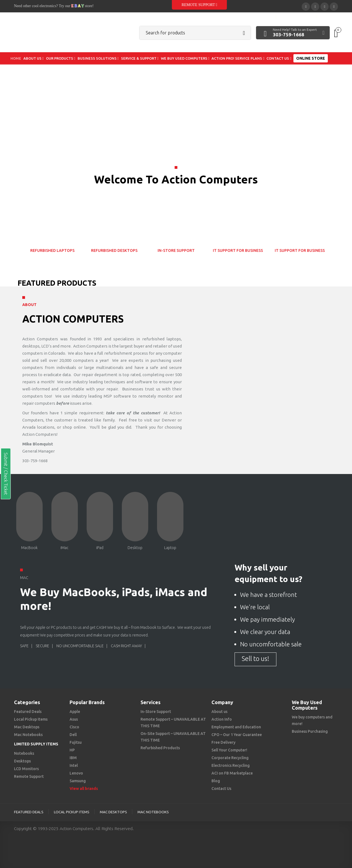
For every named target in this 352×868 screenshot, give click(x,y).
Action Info (222, 719)
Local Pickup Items (31, 719)
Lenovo (76, 773)
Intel (74, 765)
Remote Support (199, 5)
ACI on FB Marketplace (232, 773)
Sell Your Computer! (229, 750)
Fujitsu (76, 742)
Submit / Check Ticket (6, 474)
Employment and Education (236, 727)
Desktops (22, 761)
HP (72, 750)
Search (244, 33)
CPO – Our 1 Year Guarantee (237, 735)
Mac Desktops (27, 727)
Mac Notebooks (28, 735)
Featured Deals (28, 712)
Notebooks (24, 753)
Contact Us (221, 789)
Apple (75, 712)
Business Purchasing (310, 731)
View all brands (84, 789)
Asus (74, 719)
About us (219, 712)
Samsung (78, 781)
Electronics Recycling (231, 765)
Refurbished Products (160, 748)
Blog (216, 781)
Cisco (74, 727)
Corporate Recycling (230, 758)
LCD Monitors (26, 769)
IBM (73, 758)
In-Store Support (156, 712)
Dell (73, 735)
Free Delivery (223, 742)
